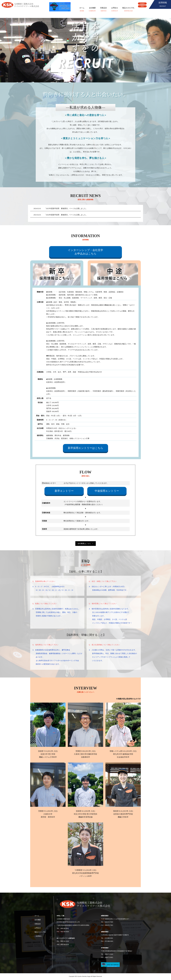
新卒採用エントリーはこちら (85, 448)
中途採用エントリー (107, 491)
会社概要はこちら (84, 544)
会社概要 (92, 10)
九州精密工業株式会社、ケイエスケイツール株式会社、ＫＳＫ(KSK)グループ (21, 5)
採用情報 (163, 5)
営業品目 (104, 10)
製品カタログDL (128, 10)
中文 (142, 6)
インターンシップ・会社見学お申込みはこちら (85, 252)
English (142, 4)
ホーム (82, 10)
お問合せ (115, 10)
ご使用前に (38, 936)
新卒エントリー (64, 491)
